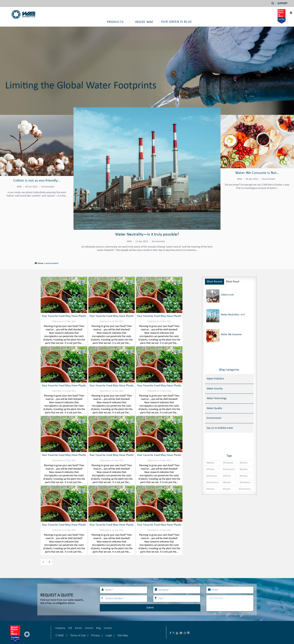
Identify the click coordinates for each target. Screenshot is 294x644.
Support (282, 3)
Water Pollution (215, 379)
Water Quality (214, 408)
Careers (108, 628)
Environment (214, 418)
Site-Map (123, 635)
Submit (150, 608)
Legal (109, 635)
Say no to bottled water (220, 428)
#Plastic (211, 469)
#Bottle (210, 463)
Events (78, 628)
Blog (99, 628)
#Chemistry (229, 469)
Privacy (96, 635)
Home (40, 263)
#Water (244, 463)
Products (115, 22)
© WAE (60, 635)
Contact (89, 628)
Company (60, 628)
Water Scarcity (215, 389)
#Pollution (228, 463)
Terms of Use (78, 635)
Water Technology (217, 398)
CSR (70, 628)
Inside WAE (144, 22)
